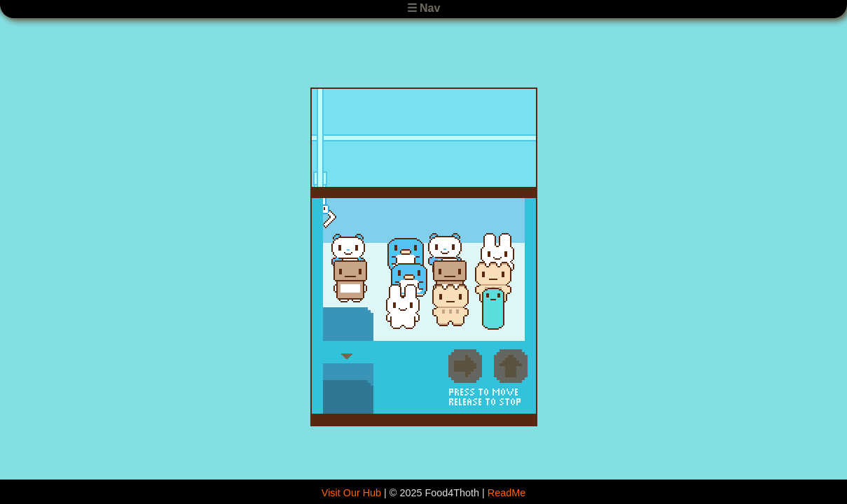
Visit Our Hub (351, 493)
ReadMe (507, 493)
